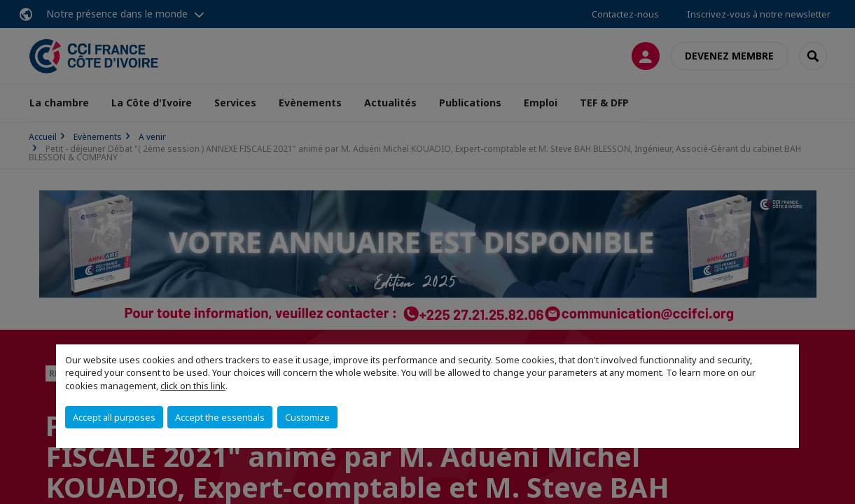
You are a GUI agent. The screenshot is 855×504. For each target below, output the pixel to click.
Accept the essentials (220, 417)
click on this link (193, 386)
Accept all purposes (114, 417)
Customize (307, 417)
